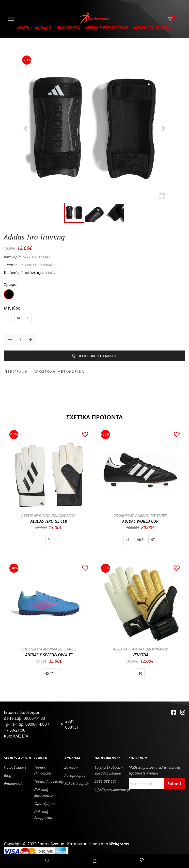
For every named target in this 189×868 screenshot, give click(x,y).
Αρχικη (23, 27)
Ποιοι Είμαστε (15, 767)
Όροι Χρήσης (45, 803)
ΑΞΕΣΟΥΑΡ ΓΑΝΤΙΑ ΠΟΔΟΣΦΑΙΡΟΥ (49, 515)
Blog (8, 775)
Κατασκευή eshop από (98, 844)
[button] (94, 128)
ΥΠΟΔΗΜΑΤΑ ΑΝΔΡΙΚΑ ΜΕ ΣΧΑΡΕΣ (49, 649)
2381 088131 (72, 724)
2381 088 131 (106, 781)
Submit (174, 784)
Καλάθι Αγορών (77, 783)
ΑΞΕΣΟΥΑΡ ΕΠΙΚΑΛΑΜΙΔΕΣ (106, 27)
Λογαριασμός (75, 775)
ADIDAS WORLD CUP (140, 521)
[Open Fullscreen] (162, 195)
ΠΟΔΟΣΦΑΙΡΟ (69, 27)
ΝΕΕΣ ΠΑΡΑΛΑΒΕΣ (37, 257)
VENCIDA (140, 655)
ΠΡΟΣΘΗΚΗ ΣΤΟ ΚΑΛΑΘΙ (94, 356)
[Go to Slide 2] (95, 213)
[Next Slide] (163, 128)
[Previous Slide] (26, 128)
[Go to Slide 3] (115, 213)
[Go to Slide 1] (74, 213)
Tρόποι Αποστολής (49, 781)
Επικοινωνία (14, 783)
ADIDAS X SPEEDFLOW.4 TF (49, 655)
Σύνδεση (71, 767)
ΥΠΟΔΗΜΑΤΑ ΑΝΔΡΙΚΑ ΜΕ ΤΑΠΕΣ (140, 515)
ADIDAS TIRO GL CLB (49, 521)
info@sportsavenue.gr (112, 789)
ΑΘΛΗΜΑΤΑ (43, 27)
